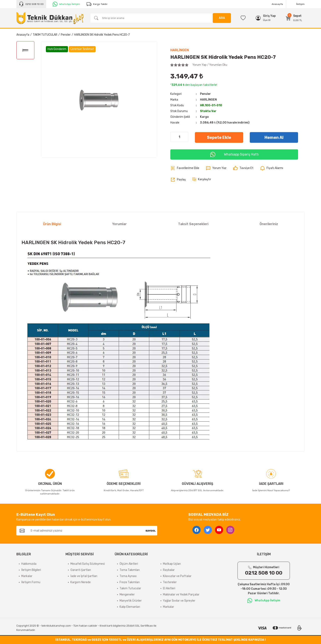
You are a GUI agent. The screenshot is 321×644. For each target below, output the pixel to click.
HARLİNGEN (180, 50)
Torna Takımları (130, 570)
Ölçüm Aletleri (129, 564)
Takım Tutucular (130, 588)
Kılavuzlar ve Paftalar (177, 576)
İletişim (300, 4)
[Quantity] (179, 137)
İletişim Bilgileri (31, 570)
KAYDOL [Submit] (151, 531)
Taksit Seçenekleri (193, 224)
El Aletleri (169, 588)
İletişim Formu (31, 582)
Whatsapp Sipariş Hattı (234, 154)
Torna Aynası (128, 576)
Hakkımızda (29, 564)
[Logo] (50, 18)
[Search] (160, 18)
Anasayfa (277, 4)
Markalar (27, 576)
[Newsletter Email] (86, 531)
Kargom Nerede (81, 582)
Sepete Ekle (219, 137)
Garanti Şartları (81, 570)
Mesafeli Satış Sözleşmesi (88, 564)
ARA (222, 18)
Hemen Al (274, 137)
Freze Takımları (130, 582)
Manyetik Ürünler (131, 601)
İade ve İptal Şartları (84, 576)
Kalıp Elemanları (130, 607)
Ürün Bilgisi (52, 224)
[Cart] (294, 18)
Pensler (205, 94)
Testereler (170, 582)
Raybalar (169, 570)
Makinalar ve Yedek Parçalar (181, 595)
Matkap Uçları (172, 564)
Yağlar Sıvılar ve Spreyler (179, 601)
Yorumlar (119, 224)
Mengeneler (127, 595)
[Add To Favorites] (185, 168)
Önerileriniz (269, 224)
